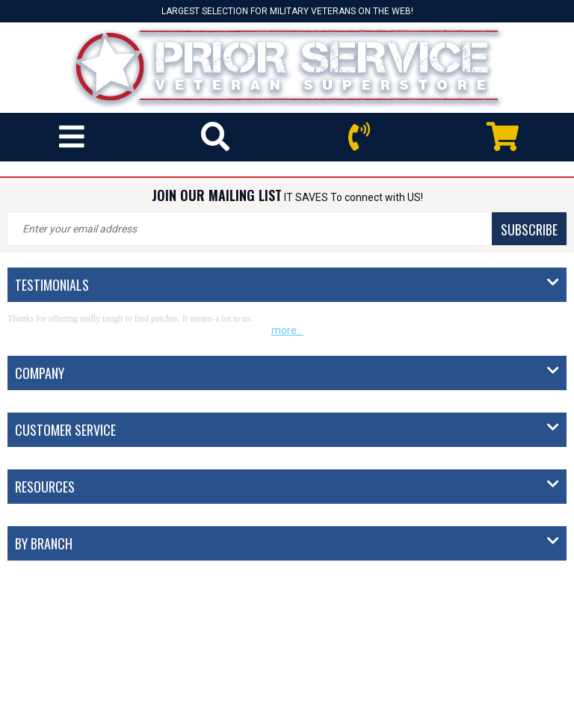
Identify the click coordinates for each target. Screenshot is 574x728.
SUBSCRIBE (529, 229)
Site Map (469, 708)
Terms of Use (407, 708)
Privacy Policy (333, 708)
